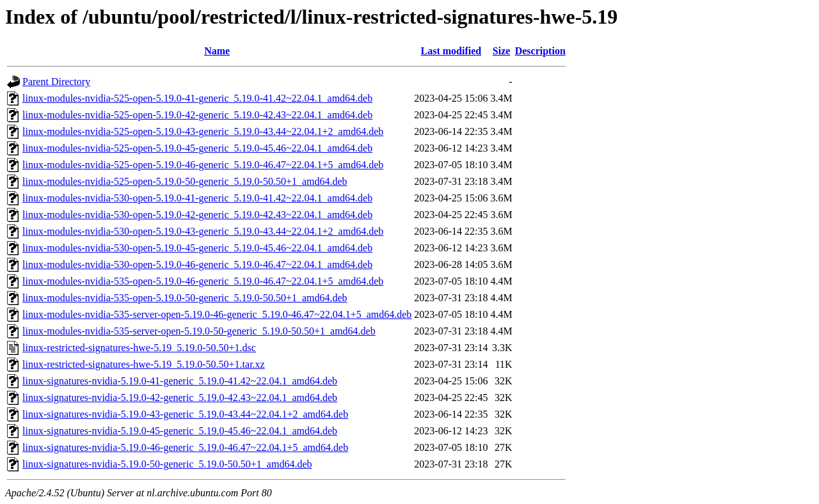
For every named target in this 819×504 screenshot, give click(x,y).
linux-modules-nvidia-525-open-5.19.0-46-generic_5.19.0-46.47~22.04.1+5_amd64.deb (203, 165)
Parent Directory (56, 82)
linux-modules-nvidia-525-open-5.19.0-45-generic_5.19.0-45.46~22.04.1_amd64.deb (197, 148)
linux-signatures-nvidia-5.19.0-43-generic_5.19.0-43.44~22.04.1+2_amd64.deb (185, 414)
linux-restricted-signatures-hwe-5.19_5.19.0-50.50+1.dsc (139, 348)
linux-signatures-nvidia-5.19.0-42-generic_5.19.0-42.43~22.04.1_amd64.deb (180, 398)
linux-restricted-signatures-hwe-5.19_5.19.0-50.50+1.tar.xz (144, 364)
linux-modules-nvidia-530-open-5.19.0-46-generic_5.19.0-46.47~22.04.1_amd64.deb (197, 264)
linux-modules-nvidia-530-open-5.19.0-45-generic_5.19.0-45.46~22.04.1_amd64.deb (197, 248)
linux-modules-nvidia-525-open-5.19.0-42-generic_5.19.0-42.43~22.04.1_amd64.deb (197, 115)
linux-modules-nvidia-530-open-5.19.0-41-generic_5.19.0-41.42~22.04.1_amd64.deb (197, 198)
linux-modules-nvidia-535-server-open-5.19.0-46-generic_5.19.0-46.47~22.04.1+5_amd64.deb (217, 314)
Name (217, 51)
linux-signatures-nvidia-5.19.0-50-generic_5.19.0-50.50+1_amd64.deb (167, 464)
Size (502, 51)
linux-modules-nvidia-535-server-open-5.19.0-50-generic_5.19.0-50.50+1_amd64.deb (199, 331)
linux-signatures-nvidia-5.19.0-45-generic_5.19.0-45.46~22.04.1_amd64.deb (180, 431)
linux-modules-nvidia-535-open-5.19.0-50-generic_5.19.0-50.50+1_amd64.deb (185, 298)
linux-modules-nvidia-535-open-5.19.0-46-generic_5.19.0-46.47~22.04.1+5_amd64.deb (203, 281)
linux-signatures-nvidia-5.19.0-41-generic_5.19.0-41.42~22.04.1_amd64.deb (180, 381)
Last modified (451, 51)
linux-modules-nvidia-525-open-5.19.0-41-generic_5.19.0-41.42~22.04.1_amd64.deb (197, 98)
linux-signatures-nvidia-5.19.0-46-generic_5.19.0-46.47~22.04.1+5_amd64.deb (185, 447)
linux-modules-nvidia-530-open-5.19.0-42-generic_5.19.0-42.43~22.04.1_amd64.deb (197, 215)
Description (540, 51)
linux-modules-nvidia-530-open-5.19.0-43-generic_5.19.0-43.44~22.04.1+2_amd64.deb (203, 231)
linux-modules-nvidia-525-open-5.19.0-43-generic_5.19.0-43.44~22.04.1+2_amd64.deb (203, 131)
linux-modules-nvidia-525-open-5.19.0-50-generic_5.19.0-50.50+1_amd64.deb (185, 181)
